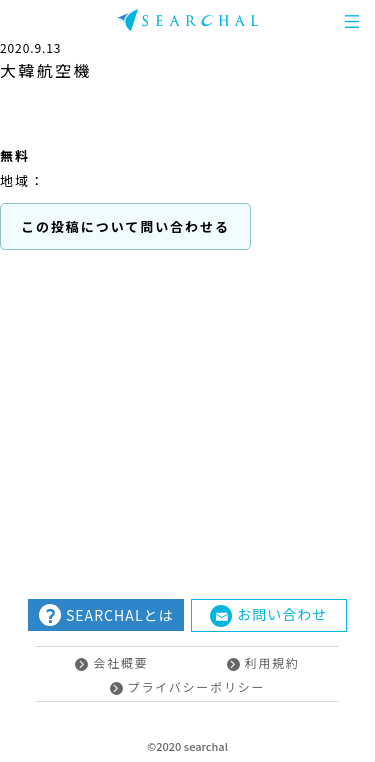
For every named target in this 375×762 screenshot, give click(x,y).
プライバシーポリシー (188, 686)
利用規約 (263, 662)
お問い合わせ (268, 615)
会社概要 (111, 662)
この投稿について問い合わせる (125, 226)
